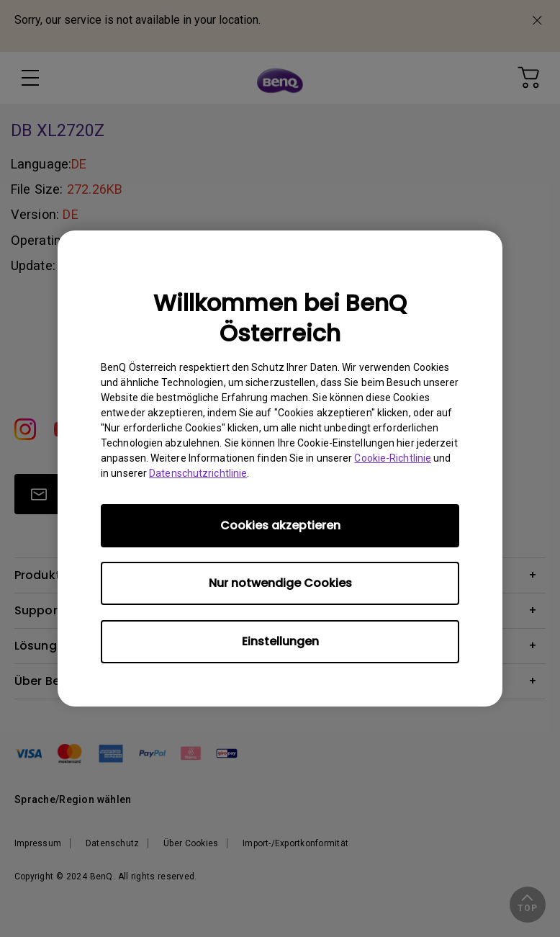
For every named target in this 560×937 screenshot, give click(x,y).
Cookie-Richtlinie (393, 458)
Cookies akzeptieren (280, 525)
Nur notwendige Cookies (280, 583)
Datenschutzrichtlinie (198, 473)
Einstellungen (280, 641)
